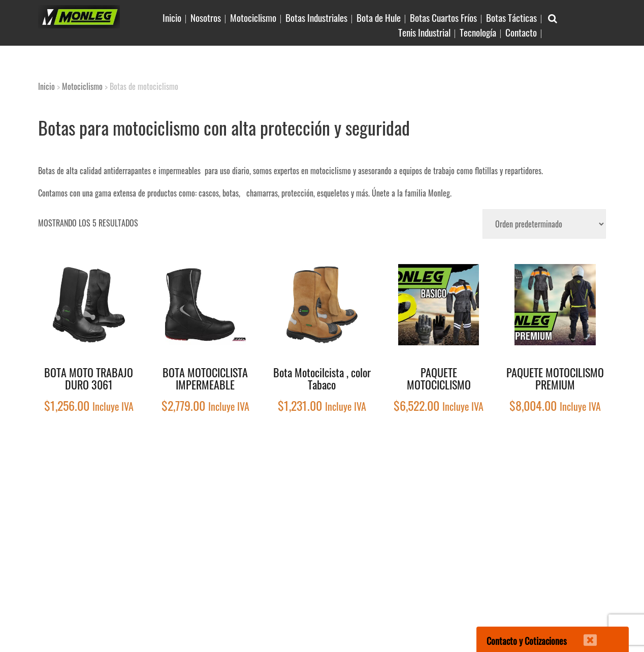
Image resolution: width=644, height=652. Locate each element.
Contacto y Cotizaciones (527, 641)
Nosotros (206, 17)
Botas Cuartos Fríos (443, 17)
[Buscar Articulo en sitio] (553, 18)
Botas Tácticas (511, 17)
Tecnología (478, 32)
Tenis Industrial (424, 32)
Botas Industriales (316, 17)
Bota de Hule (379, 17)
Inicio (172, 17)
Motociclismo (253, 17)
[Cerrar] (584, 634)
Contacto (521, 32)
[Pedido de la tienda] (544, 224)
